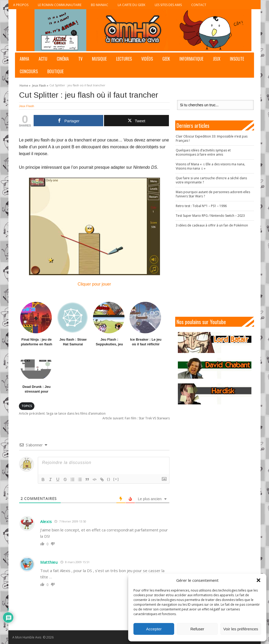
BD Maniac (100, 5)
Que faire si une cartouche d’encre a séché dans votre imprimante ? (211, 180)
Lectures (124, 59)
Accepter (154, 629)
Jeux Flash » (40, 85)
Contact (199, 5)
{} (109, 479)
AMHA (24, 59)
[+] (116, 479)
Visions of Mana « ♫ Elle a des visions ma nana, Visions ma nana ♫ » (210, 166)
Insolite (237, 59)
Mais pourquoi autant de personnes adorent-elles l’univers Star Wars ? (213, 194)
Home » (25, 85)
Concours (29, 71)
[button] (258, 580)
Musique (99, 59)
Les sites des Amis (168, 5)
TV (80, 59)
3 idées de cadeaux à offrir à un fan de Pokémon (212, 225)
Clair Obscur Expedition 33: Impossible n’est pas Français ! (212, 138)
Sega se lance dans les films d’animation (62, 413)
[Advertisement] (217, 272)
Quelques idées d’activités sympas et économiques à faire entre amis (203, 152)
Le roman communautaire (60, 5)
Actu (43, 59)
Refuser (197, 629)
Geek (166, 59)
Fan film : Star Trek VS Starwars (136, 418)
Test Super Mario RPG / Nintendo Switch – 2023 (210, 216)
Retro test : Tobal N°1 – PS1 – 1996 (201, 206)
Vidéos (147, 59)
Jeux (217, 59)
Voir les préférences (241, 629)
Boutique (55, 71)
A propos (21, 5)
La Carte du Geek (131, 5)
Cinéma (63, 59)
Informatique (191, 59)
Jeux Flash (27, 106)
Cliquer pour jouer (94, 232)
